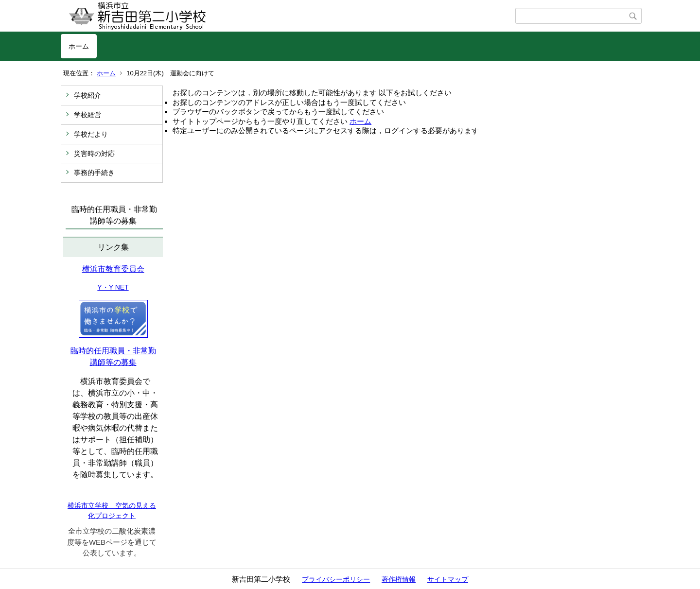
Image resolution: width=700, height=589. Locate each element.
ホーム (79, 46)
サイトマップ (448, 579)
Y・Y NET (113, 287)
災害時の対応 (94, 154)
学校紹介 (87, 95)
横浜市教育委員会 (113, 269)
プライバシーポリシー (336, 579)
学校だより (91, 134)
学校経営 (87, 115)
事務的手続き (94, 173)
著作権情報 (399, 579)
